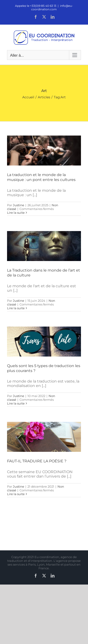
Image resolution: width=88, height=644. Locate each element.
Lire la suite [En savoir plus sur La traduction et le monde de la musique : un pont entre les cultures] (16, 213)
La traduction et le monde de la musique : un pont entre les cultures (41, 177)
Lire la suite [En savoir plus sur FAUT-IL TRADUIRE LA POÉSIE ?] (16, 494)
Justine (19, 205)
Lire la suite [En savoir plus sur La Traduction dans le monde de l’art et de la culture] (16, 308)
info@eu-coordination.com (52, 7)
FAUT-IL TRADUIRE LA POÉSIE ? (37, 461)
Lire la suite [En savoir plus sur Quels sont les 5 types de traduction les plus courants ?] (16, 403)
